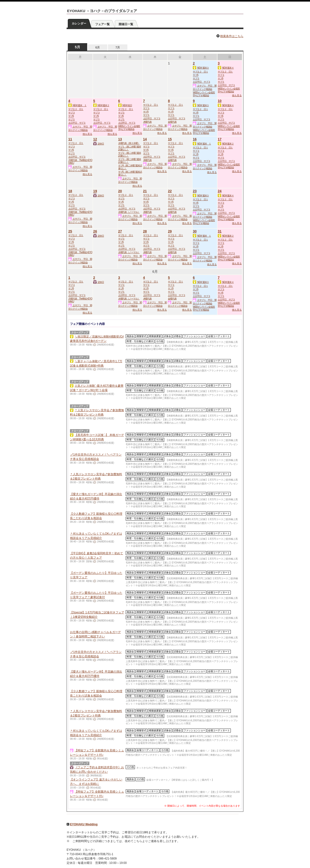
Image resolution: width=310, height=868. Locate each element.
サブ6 (195, 75)
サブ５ (196, 78)
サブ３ (221, 75)
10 (220, 101)
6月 (98, 48)
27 (120, 231)
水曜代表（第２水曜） (129, 143)
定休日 (99, 144)
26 (95, 231)
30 (195, 231)
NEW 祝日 (125, 105)
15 (170, 139)
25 (70, 231)
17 (220, 139)
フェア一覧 (102, 24)
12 (95, 139)
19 (95, 191)
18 (70, 191)
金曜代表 (172, 122)
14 (145, 139)
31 (220, 231)
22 (170, 191)
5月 (77, 47)
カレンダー (79, 24)
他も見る (237, 95)
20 (120, 191)
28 (145, 231)
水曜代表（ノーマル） (129, 212)
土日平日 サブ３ (201, 82)
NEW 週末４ (226, 68)
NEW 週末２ (101, 105)
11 (70, 139)
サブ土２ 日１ (200, 72)
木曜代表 (147, 122)
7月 (118, 48)
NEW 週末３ (201, 68)
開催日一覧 (126, 24)
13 (120, 139)
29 (170, 231)
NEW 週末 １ (77, 105)
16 (195, 139)
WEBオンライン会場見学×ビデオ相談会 (204, 94)
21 (145, 191)
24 (220, 191)
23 (195, 191)
